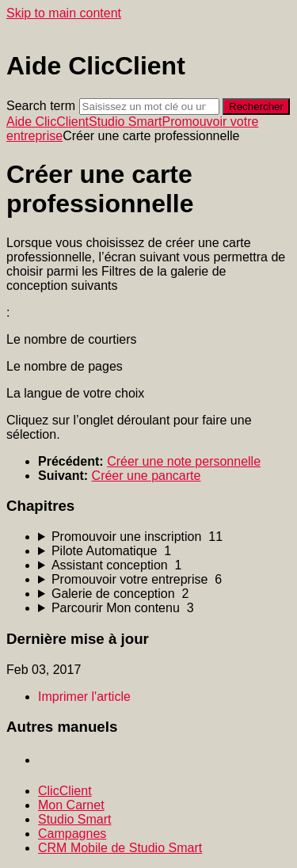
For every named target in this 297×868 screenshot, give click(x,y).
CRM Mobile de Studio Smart (120, 848)
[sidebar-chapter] (164, 537)
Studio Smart (125, 122)
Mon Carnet (71, 805)
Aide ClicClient (48, 122)
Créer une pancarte (147, 476)
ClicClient (65, 791)
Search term (41, 106)
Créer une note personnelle (184, 461)
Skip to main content (64, 13)
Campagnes (72, 834)
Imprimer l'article (84, 697)
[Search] (149, 107)
